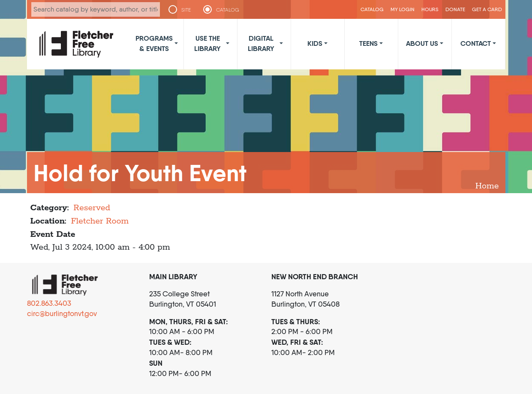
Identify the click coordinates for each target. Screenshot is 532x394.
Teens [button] (368, 43)
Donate (455, 9)
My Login (403, 9)
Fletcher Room (100, 221)
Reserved (92, 208)
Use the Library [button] (207, 43)
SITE (186, 10)
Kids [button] (315, 43)
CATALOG (228, 10)
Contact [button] (476, 43)
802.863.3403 (49, 303)
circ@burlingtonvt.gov (62, 313)
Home (487, 186)
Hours (430, 9)
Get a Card (487, 9)
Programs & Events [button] (154, 43)
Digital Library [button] (261, 43)
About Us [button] (422, 43)
